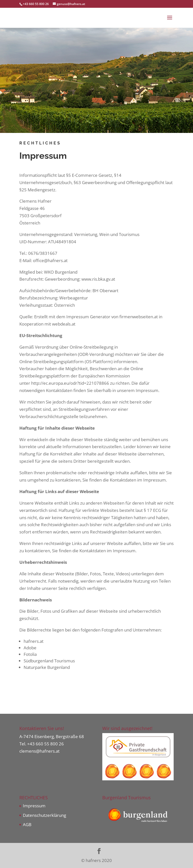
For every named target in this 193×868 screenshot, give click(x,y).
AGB (27, 824)
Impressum (34, 806)
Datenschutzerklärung (44, 815)
